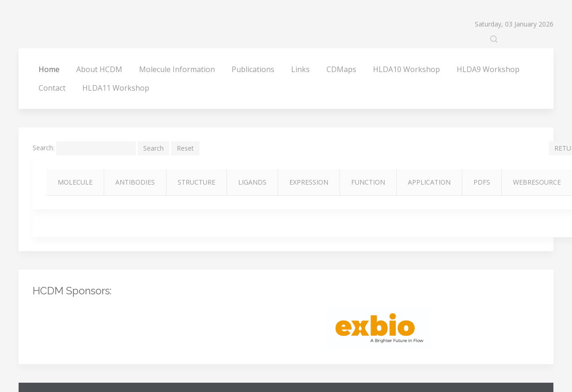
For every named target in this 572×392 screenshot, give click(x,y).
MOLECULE (75, 182)
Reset (185, 148)
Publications (253, 69)
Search (153, 148)
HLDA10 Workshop (406, 69)
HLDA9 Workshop (488, 69)
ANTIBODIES (135, 182)
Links (300, 69)
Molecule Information (177, 69)
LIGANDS (252, 182)
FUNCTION (368, 182)
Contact (52, 88)
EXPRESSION (309, 182)
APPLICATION (429, 182)
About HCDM (99, 69)
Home (49, 69)
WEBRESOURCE (537, 182)
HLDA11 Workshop (116, 88)
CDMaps (341, 69)
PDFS (482, 182)
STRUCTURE (196, 182)
